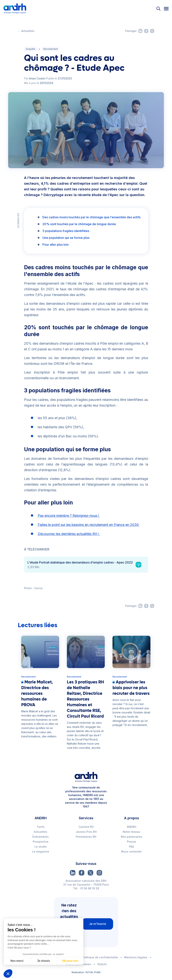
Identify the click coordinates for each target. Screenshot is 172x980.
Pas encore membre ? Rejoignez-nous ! (69, 516)
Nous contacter (131, 851)
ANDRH (132, 827)
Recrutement (51, 49)
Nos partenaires (132, 837)
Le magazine (41, 851)
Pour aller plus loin (56, 245)
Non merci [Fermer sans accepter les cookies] (17, 961)
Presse (131, 842)
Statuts (102, 964)
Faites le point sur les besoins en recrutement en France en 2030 (89, 525)
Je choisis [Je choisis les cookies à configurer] (43, 961)
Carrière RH (86, 827)
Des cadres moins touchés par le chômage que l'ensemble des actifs (91, 217)
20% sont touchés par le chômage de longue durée (79, 224)
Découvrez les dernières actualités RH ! (69, 534)
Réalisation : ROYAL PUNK (86, 972)
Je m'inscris (98, 924)
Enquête (31, 49)
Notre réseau (131, 832)
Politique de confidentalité (100, 957)
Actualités (41, 832)
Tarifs (41, 827)
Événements (41, 837)
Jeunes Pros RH (86, 832)
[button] (8, 974)
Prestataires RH (86, 837)
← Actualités (26, 31)
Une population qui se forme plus (66, 238)
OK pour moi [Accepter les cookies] (70, 961)
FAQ (131, 847)
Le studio (41, 847)
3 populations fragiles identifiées (66, 231)
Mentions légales (136, 957)
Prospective (41, 842)
